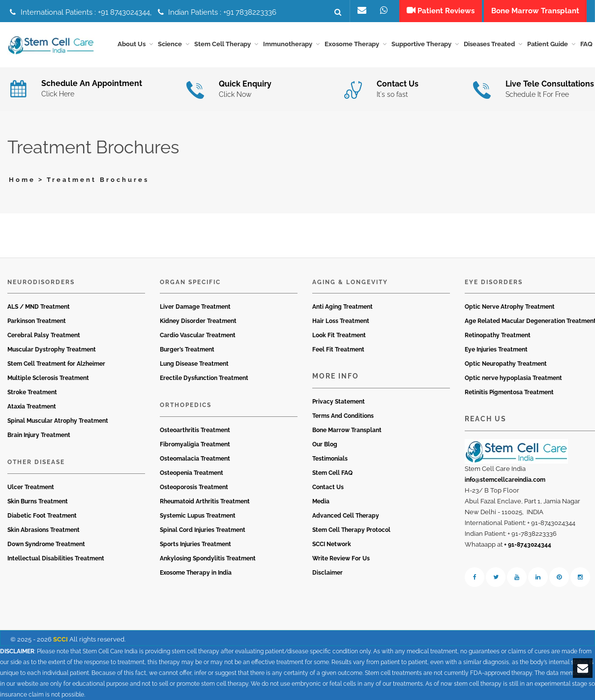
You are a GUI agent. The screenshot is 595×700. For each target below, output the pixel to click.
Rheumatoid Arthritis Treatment (205, 501)
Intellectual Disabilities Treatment (56, 558)
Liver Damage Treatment (195, 307)
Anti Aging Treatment (342, 307)
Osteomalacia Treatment (195, 459)
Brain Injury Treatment (39, 435)
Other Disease (36, 462)
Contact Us (328, 487)
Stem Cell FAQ (332, 473)
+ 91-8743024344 (528, 545)
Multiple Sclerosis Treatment (48, 378)
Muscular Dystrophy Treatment (52, 350)
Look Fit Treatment (339, 335)
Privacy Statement (339, 402)
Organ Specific (190, 282)
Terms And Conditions (343, 416)
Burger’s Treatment (187, 350)
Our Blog (325, 444)
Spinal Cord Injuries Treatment (203, 530)
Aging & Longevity (350, 282)
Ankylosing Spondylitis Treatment (208, 558)
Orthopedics (186, 405)
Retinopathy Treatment (498, 335)
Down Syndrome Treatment (46, 544)
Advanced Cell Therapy (346, 516)
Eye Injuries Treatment (496, 350)
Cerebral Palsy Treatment (44, 335)
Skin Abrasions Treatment (44, 530)
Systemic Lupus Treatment (198, 516)
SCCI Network (332, 544)
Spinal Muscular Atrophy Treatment (58, 421)
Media (321, 501)
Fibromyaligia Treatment (195, 444)
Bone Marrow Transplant (347, 430)
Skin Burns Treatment (38, 501)
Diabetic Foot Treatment (42, 516)
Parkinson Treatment (37, 321)
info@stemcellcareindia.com (505, 480)
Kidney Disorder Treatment (198, 321)
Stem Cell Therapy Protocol (351, 530)
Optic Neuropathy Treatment (506, 364)
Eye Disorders (494, 282)
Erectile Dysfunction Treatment (204, 378)
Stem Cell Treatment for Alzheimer (56, 364)
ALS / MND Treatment (39, 307)
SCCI (60, 639)
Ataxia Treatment (32, 407)
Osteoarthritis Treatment (195, 430)
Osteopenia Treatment (192, 473)
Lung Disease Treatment (194, 364)
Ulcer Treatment (31, 487)
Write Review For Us (341, 558)
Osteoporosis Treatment (194, 487)
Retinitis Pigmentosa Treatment (509, 392)
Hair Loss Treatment (341, 321)
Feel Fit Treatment (338, 350)
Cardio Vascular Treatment (198, 335)
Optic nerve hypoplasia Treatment (513, 378)
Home (22, 180)
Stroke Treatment (32, 392)
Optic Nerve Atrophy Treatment (510, 307)
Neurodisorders (41, 282)
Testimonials (330, 459)
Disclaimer (327, 573)
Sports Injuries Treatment (195, 544)
